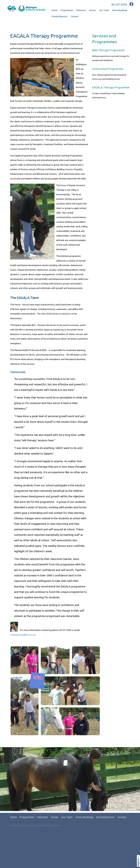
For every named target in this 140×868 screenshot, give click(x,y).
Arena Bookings (120, 10)
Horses (93, 10)
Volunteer (81, 10)
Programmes (67, 10)
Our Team (104, 10)
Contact (75, 16)
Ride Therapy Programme (108, 50)
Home (54, 10)
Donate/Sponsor (60, 16)
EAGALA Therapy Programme (111, 87)
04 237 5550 (119, 4)
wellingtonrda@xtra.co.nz (23, 635)
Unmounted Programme (108, 69)
